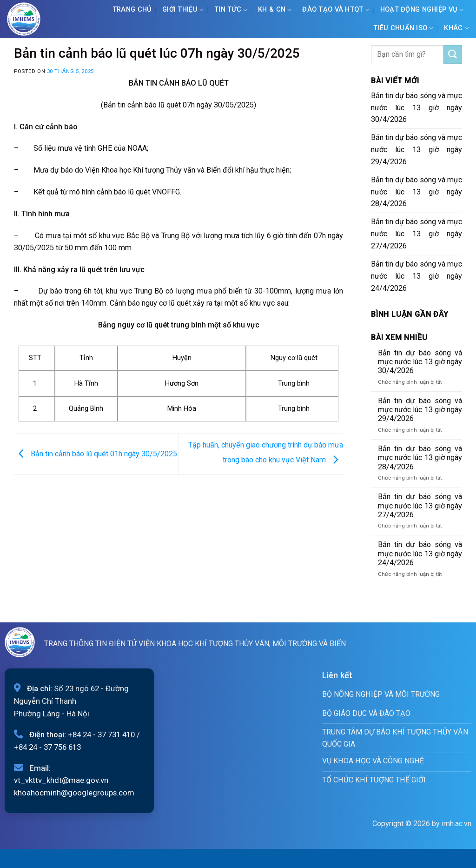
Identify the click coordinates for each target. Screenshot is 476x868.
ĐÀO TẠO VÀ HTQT (336, 10)
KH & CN (275, 10)
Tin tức (231, 10)
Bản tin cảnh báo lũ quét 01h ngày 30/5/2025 (96, 454)
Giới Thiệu (183, 10)
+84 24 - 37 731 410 (101, 734)
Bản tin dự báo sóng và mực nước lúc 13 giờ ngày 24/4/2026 (416, 276)
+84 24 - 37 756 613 (47, 747)
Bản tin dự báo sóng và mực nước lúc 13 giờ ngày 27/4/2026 (416, 234)
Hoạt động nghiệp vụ (422, 10)
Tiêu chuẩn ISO (403, 28)
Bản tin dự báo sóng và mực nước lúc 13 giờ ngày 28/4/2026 (416, 192)
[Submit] (453, 54)
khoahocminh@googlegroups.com (74, 793)
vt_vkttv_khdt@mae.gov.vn (61, 780)
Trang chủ (132, 10)
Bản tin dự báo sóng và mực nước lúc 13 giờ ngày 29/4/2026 (416, 150)
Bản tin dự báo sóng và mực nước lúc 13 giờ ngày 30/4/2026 (416, 108)
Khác (456, 28)
